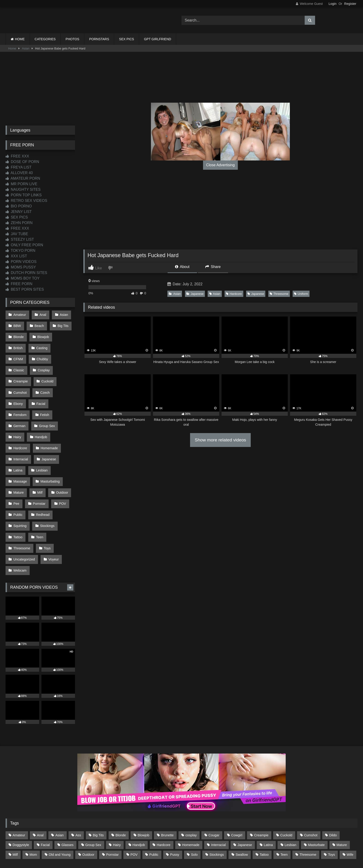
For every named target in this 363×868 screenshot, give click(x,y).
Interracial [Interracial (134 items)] (218, 803)
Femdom (20, 393)
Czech (18, 383)
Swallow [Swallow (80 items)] (242, 813)
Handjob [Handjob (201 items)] (139, 803)
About (182, 267)
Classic (43, 353)
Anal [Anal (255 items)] (40, 793)
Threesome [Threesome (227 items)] (308, 813)
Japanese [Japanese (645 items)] (245, 803)
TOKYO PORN (20, 251)
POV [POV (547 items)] (134, 813)
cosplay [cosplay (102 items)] (191, 793)
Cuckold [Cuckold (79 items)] (286, 793)
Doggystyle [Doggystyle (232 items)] (21, 803)
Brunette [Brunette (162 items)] (167, 793)
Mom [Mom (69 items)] (33, 813)
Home (12, 48)
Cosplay (19, 363)
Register (350, 4)
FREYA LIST (19, 167)
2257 (175, 848)
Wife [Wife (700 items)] (350, 813)
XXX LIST (16, 256)
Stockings (46, 490)
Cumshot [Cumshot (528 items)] (311, 793)
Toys (46, 510)
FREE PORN (19, 284)
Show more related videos (220, 440)
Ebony (40, 383)
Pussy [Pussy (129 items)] (175, 813)
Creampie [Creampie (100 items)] (261, 793)
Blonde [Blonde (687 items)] (121, 793)
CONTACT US (152, 848)
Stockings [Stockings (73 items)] (217, 813)
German (19, 402)
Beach (38, 324)
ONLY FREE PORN (24, 245)
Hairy (17, 412)
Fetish (44, 393)
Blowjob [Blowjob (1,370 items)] (143, 793)
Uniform (301, 294)
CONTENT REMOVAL (205, 848)
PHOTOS (72, 39)
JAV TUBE (17, 234)
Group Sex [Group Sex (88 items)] (93, 803)
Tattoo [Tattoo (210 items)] (264, 813)
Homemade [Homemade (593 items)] (191, 803)
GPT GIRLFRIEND (158, 39)
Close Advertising (220, 165)
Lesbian (41, 441)
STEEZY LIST (20, 239)
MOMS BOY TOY (23, 278)
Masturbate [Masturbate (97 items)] (316, 803)
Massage (20, 451)
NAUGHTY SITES (23, 189)
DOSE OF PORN (22, 162)
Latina (18, 441)
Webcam (20, 529)
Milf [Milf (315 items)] (15, 813)
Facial (62, 383)
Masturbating (49, 451)
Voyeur (53, 520)
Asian (26, 48)
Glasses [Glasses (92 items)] (68, 803)
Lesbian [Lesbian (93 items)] (290, 803)
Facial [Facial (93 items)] (45, 803)
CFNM (64, 344)
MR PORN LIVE (21, 184)
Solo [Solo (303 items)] (194, 813)
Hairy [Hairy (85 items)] (117, 803)
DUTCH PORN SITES (26, 273)
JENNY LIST (19, 212)
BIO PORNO (19, 206)
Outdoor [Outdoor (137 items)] (88, 813)
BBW (17, 324)
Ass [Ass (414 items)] (78, 793)
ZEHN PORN (19, 223)
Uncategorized (24, 520)
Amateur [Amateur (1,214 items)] (19, 793)
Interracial (20, 432)
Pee (16, 471)
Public (18, 480)
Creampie (45, 363)
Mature (18, 461)
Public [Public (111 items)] (154, 813)
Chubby (19, 353)
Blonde (18, 334)
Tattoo (18, 500)
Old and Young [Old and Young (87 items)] (59, 813)
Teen (39, 500)
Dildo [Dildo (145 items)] (333, 793)
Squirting (20, 490)
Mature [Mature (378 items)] (342, 803)
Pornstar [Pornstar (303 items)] (112, 813)
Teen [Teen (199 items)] (284, 813)
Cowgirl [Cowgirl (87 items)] (237, 793)
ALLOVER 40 (19, 173)
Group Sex (46, 402)
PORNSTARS (99, 39)
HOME (20, 39)
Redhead (42, 480)
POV (61, 471)
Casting (41, 344)
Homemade (48, 422)
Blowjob (42, 334)
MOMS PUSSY (21, 267)
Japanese (195, 294)
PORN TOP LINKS (24, 195)
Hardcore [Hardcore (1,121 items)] (164, 803)
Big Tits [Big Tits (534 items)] (98, 793)
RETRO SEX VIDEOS (26, 201)
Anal (42, 314)
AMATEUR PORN (23, 178)
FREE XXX (17, 156)
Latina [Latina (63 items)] (268, 803)
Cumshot (45, 373)
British (18, 344)
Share (213, 267)
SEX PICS (127, 39)
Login (332, 4)
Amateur (19, 314)
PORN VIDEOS (21, 262)
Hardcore (234, 294)
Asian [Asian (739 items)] (59, 793)
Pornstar (38, 471)
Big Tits (61, 324)
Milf (39, 461)
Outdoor (60, 461)
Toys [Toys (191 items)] (332, 813)
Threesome (279, 294)
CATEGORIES (45, 39)
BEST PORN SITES (25, 289)
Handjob (40, 412)
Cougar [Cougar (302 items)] (214, 793)
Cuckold (19, 373)
